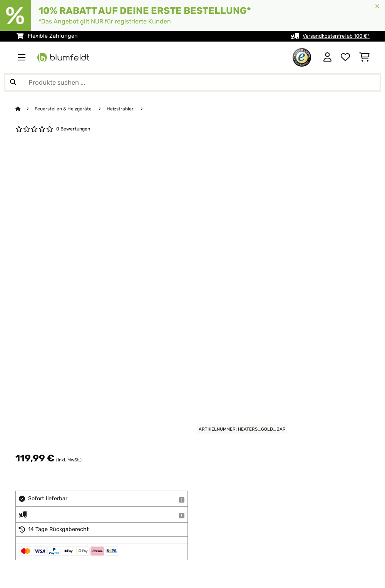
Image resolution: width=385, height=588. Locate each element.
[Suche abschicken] (13, 82)
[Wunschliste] (345, 57)
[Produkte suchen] (192, 82)
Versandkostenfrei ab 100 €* (333, 36)
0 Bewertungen (74, 129)
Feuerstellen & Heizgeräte (65, 109)
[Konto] (327, 57)
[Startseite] (25, 109)
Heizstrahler (124, 109)
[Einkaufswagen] (364, 57)
